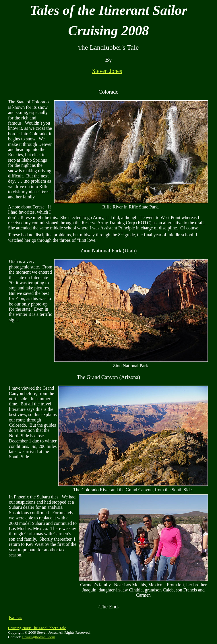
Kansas (15, 617)
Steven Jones (107, 71)
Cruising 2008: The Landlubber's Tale (37, 628)
